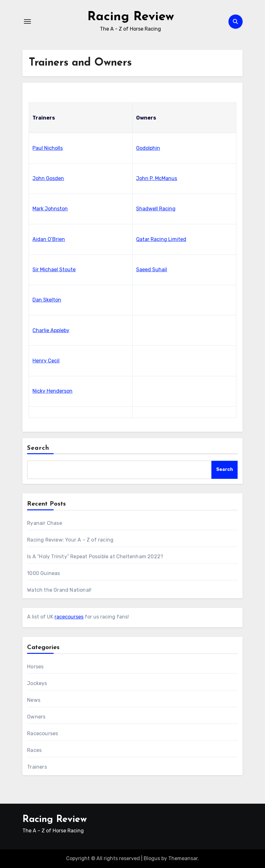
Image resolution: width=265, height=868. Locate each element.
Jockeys (37, 683)
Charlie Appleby (51, 330)
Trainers (37, 767)
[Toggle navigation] (27, 21)
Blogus (152, 858)
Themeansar (183, 858)
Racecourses (43, 733)
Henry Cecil (46, 361)
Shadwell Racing (156, 209)
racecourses (69, 617)
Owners (36, 717)
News (34, 700)
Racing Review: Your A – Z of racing (70, 540)
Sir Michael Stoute (54, 270)
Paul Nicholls (48, 148)
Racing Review (131, 17)
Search (38, 448)
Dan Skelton (47, 300)
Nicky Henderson (52, 391)
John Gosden (48, 178)
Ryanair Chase (45, 523)
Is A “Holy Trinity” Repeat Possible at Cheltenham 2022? (95, 557)
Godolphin (148, 148)
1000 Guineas (43, 573)
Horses (35, 667)
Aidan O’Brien (49, 239)
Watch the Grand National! (59, 590)
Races (34, 750)
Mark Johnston (50, 209)
